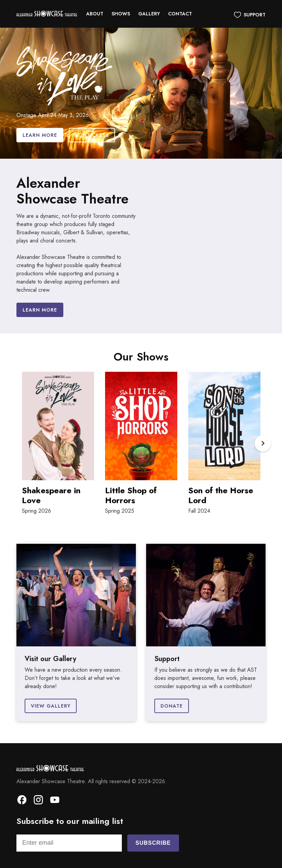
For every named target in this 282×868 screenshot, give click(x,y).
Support (255, 15)
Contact (180, 14)
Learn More (40, 135)
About (95, 14)
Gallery (149, 14)
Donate (172, 706)
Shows (121, 14)
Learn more (40, 310)
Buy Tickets (92, 135)
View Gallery (51, 706)
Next (263, 447)
